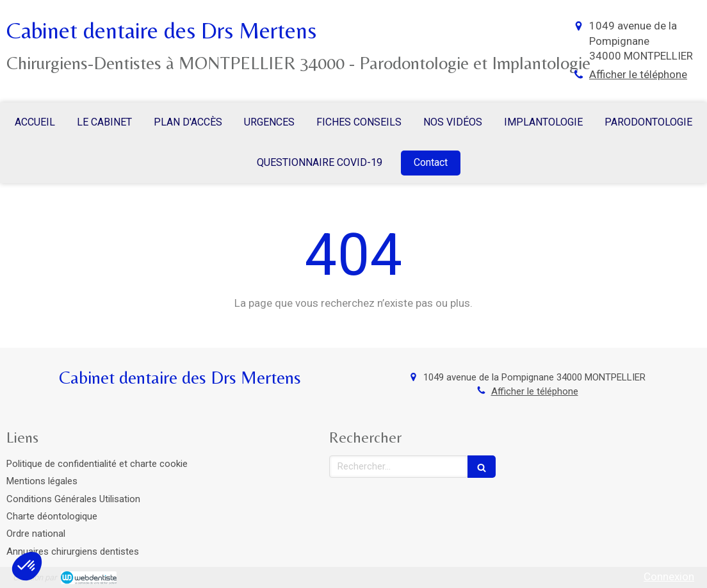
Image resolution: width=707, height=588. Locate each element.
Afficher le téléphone (638, 74)
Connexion (669, 576)
